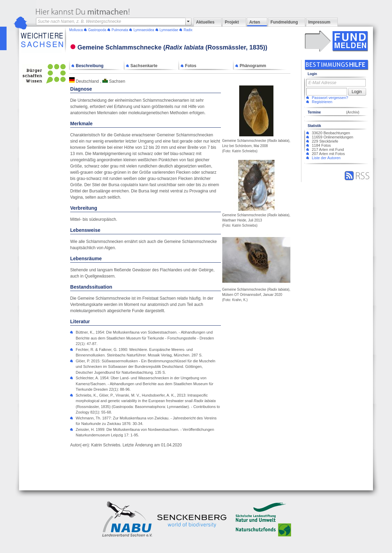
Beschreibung (87, 66)
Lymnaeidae (169, 30)
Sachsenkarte (142, 66)
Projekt (232, 22)
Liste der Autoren (326, 158)
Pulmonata (120, 30)
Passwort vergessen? (330, 98)
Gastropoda (97, 30)
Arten (255, 22)
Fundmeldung (284, 22)
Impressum (319, 22)
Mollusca (76, 30)
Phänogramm (251, 66)
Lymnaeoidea (144, 30)
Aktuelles (205, 22)
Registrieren (322, 102)
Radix (188, 30)
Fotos (188, 66)
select (188, 21)
